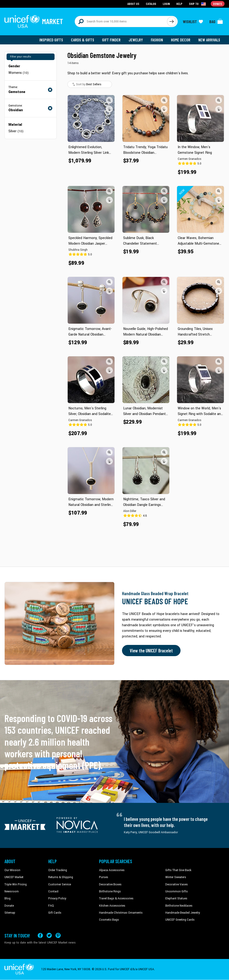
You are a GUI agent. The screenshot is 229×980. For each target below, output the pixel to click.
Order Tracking (58, 870)
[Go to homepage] (34, 21)
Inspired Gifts (51, 40)
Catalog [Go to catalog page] (151, 4)
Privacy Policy (57, 898)
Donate (9, 906)
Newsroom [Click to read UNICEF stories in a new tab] (12, 891)
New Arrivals (209, 40)
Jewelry (136, 40)
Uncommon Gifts (177, 891)
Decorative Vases (177, 884)
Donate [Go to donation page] (218, 4)
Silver (16, 131)
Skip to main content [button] (114, 0)
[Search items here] (121, 21)
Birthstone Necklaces (179, 906)
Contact (53, 891)
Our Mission (12, 870)
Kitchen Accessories (112, 906)
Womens (18, 73)
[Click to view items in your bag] (216, 21)
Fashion (157, 40)
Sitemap (10, 913)
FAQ (51, 906)
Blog (7, 898)
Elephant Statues (176, 898)
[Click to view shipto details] (198, 4)
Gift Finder (111, 40)
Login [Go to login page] (166, 4)
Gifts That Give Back (178, 870)
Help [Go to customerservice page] (179, 4)
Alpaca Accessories (112, 870)
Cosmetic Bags (109, 920)
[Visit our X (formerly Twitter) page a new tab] (49, 935)
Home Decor (181, 40)
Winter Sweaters (176, 877)
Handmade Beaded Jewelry (183, 913)
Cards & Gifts (83, 40)
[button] (109, 100)
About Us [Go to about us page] (133, 4)
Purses (104, 877)
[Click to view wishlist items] (193, 21)
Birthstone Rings (110, 891)
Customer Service (60, 884)
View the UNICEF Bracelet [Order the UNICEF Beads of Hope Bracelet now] (151, 651)
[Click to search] (172, 21)
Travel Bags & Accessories (116, 898)
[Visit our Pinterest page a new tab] (58, 935)
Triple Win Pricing (16, 884)
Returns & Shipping (61, 877)
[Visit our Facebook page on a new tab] (40, 935)
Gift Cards (55, 913)
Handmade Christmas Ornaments (121, 913)
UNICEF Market (14, 877)
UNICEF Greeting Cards (180, 920)
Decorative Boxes (110, 884)
